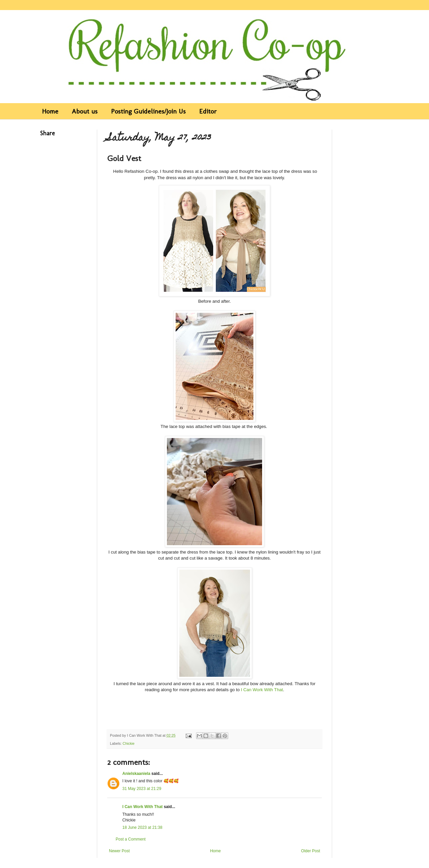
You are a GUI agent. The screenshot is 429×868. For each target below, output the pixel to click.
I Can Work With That (262, 690)
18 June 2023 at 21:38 (142, 827)
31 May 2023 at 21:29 (142, 789)
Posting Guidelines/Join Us (148, 111)
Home (50, 111)
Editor (208, 111)
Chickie (129, 743)
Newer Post (119, 851)
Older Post (311, 851)
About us (85, 111)
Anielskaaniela (136, 774)
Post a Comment (131, 839)
